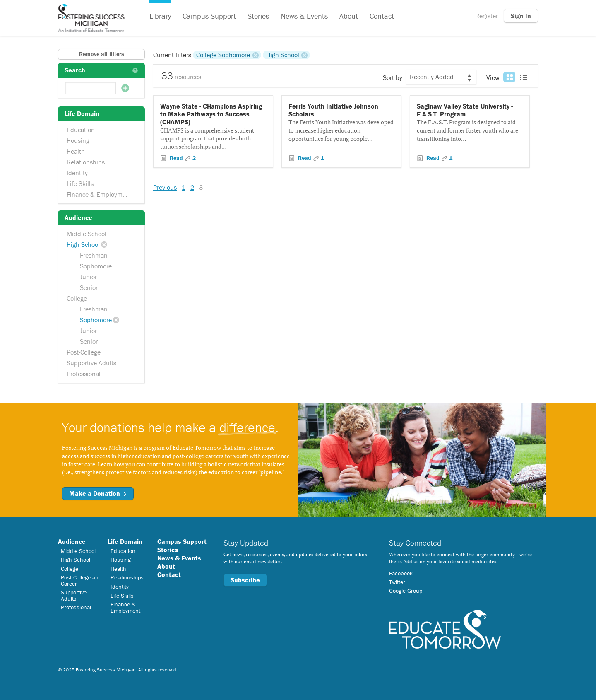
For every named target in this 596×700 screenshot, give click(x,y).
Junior (88, 277)
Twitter (397, 582)
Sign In (521, 16)
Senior (89, 287)
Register (487, 16)
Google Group (406, 591)
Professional (84, 374)
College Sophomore (223, 55)
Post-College (84, 352)
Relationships (86, 162)
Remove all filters (102, 54)
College (77, 298)
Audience (72, 541)
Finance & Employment (99, 194)
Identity (77, 173)
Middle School (87, 234)
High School (83, 244)
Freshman (94, 255)
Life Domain (125, 541)
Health (76, 151)
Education (81, 130)
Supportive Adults (91, 363)
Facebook (401, 573)
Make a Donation (98, 493)
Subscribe (245, 580)
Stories (258, 16)
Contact (382, 16)
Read (176, 158)
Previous (165, 187)
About (349, 16)
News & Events (304, 16)
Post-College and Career (81, 580)
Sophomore (96, 266)
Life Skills (80, 183)
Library (160, 16)
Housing (78, 140)
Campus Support (209, 16)
